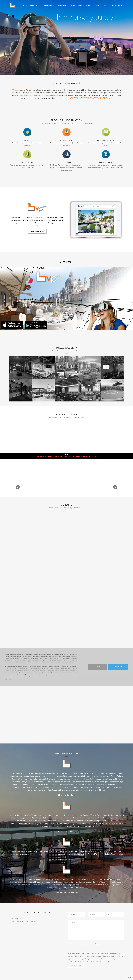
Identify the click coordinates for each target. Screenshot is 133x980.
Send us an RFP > (37, 231)
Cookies (129, 978)
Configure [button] (98, 667)
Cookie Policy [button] (9, 680)
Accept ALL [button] (118, 667)
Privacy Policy (95, 944)
